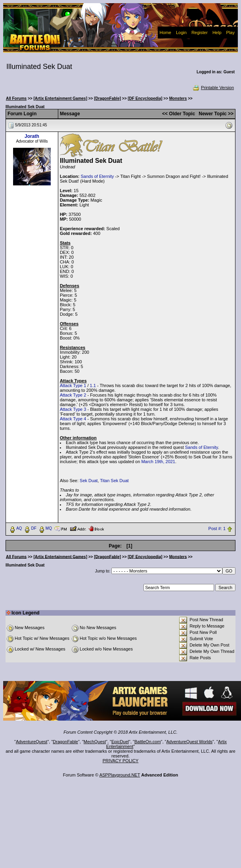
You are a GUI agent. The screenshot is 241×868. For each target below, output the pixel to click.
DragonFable (65, 742)
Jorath (32, 136)
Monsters (178, 98)
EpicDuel (120, 742)
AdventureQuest (32, 742)
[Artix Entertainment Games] (60, 98)
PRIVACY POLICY (121, 761)
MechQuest (95, 742)
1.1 (93, 385)
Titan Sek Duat (114, 481)
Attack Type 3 (73, 409)
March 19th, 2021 (158, 462)
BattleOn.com (148, 742)
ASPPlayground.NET (120, 775)
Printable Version (213, 88)
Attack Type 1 (73, 385)
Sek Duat (89, 481)
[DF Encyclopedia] (145, 98)
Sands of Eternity (97, 176)
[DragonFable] (107, 98)
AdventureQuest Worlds (190, 742)
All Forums (16, 98)
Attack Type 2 (73, 395)
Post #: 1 (217, 528)
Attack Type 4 (73, 419)
